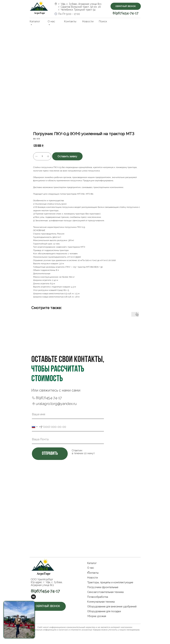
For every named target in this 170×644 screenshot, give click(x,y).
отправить (50, 454)
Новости (88, 21)
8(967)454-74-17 (126, 13)
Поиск (103, 21)
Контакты (70, 21)
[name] (68, 414)
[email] (68, 439)
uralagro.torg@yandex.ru (56, 404)
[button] (126, 6)
